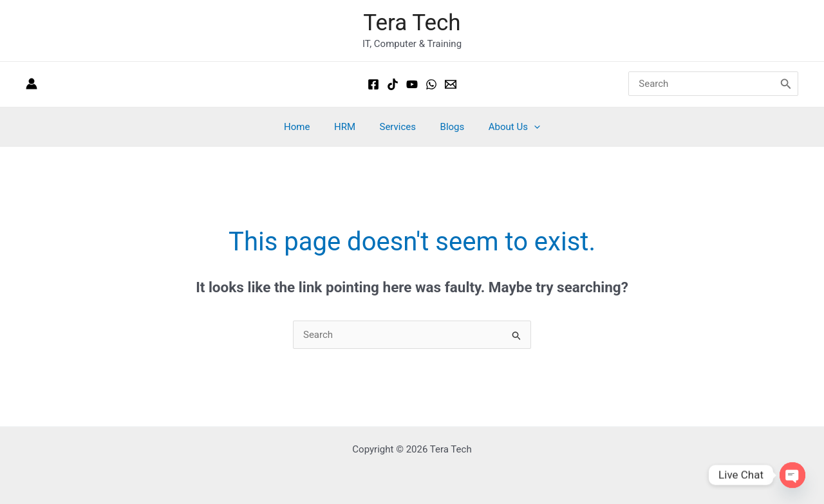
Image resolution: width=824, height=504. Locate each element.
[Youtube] (412, 84)
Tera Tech (412, 23)
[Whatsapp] (431, 84)
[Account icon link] (32, 84)
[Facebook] (373, 84)
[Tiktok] (393, 84)
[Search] (786, 84)
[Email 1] (451, 84)
